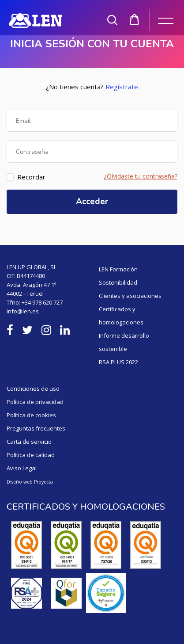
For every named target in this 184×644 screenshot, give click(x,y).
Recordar (31, 177)
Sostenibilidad (118, 282)
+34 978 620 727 (42, 302)
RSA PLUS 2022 (118, 362)
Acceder (92, 202)
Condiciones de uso (33, 389)
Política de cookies (31, 415)
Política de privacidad (35, 402)
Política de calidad (31, 455)
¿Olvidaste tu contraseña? (141, 176)
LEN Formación (118, 269)
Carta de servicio (29, 442)
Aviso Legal (22, 468)
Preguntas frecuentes (36, 428)
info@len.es (23, 311)
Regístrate (122, 87)
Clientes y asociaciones (130, 296)
